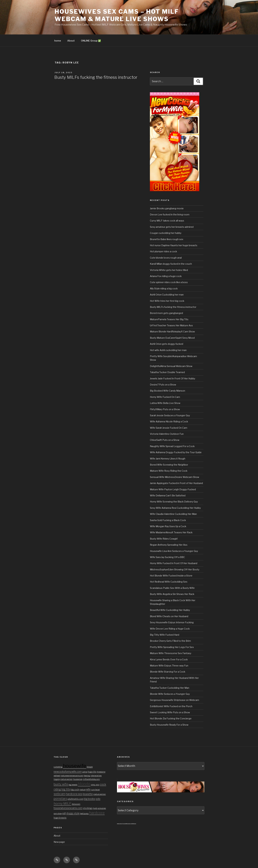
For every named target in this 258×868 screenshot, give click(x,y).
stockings (88, 808)
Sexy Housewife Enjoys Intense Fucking (172, 622)
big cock (75, 789)
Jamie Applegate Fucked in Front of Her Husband (176, 483)
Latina (85, 772)
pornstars (60, 798)
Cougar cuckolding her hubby (166, 233)
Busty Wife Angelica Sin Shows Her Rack (172, 594)
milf (64, 813)
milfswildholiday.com (91, 779)
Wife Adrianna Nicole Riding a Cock (169, 421)
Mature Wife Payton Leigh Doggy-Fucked (173, 489)
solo (98, 799)
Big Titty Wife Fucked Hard (165, 635)
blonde (84, 784)
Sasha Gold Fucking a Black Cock (168, 520)
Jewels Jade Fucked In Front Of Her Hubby (173, 378)
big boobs (90, 799)
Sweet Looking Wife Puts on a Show (170, 712)
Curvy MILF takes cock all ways (167, 221)
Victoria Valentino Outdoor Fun (167, 434)
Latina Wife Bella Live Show (165, 403)
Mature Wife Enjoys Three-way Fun (169, 666)
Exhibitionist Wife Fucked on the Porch (171, 706)
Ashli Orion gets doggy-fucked (167, 344)
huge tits (92, 772)
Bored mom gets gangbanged (166, 313)
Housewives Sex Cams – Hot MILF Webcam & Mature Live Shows (117, 15)
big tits (66, 789)
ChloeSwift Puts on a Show (165, 440)
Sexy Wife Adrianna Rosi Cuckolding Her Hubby (175, 508)
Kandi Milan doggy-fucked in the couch (171, 264)
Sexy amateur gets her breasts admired (172, 227)
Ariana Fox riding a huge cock (166, 276)
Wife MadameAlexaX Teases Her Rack (171, 532)
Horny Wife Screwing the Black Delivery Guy (174, 502)
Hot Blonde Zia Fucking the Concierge (171, 718)
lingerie (57, 779)
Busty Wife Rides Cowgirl (164, 539)
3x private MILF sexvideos (127, 824)
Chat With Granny (134, 824)
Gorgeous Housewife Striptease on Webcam (174, 700)
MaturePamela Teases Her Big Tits (169, 319)
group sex (102, 808)
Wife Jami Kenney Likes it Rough (168, 459)
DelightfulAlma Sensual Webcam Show (171, 366)
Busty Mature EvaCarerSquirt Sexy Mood (172, 338)
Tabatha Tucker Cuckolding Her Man (170, 688)
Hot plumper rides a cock (163, 251)
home (58, 41)
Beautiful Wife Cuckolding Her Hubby (170, 610)
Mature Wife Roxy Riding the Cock (169, 471)
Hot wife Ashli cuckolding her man (168, 350)
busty (95, 808)
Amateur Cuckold (120, 824)
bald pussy (84, 814)
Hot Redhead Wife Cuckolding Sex (169, 582)
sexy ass (95, 785)
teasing (87, 776)
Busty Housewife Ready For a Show (169, 725)
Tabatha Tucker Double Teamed (167, 372)
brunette (88, 794)
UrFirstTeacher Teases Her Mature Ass (171, 325)
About (71, 41)
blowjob (90, 767)
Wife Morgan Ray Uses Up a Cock (168, 526)
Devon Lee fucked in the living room (170, 214)
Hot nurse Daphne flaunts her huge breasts (174, 245)
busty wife (61, 784)
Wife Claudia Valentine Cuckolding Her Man (173, 514)
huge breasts (60, 818)
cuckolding (58, 767)
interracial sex (96, 776)
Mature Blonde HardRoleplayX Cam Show (172, 331)
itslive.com (76, 804)
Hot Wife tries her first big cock (167, 301)
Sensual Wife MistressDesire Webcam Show (174, 477)
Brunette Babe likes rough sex (167, 239)
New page (59, 842)
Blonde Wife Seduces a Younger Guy (170, 694)
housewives (78, 779)
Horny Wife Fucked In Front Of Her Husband (174, 563)
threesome (101, 772)
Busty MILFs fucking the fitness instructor (96, 77)
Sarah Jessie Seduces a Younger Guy (170, 415)
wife (88, 789)
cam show (58, 814)
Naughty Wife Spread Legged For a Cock (172, 446)
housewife (75, 766)
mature (83, 790)
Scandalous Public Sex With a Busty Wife (172, 588)
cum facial (95, 790)
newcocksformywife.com (68, 772)
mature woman (100, 794)
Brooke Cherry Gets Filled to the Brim (170, 641)
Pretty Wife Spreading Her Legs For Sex (172, 647)
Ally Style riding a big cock (164, 288)
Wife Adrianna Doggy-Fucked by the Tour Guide (176, 452)
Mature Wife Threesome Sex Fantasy (171, 653)
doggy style (73, 813)
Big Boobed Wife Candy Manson (168, 391)
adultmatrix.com (75, 799)
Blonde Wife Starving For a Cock (168, 672)
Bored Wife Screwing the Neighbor (169, 465)
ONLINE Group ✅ (91, 41)
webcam (59, 794)
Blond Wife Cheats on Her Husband (169, 616)
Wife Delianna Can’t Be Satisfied (168, 495)
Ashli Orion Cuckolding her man (167, 295)
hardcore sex (74, 794)
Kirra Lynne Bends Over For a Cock (169, 659)
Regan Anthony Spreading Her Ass (169, 545)
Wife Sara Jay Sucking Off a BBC (167, 557)
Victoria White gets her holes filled (169, 270)
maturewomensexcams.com (72, 776)
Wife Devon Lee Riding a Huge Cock (170, 629)
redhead (57, 776)
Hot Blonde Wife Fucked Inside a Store (171, 576)
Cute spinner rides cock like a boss (169, 282)
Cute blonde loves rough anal (166, 258)
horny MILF (62, 804)
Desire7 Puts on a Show (163, 385)
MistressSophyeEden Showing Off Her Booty (175, 569)
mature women (66, 779)
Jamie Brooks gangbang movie (167, 208)
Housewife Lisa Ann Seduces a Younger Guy (174, 551)
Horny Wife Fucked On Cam (165, 397)
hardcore (97, 813)
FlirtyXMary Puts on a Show (165, 409)
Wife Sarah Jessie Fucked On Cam (169, 428)
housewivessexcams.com (68, 808)
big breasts (73, 785)
